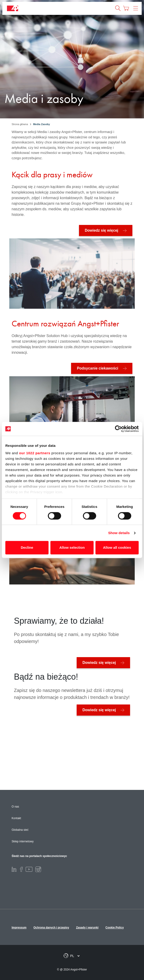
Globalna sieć (20, 830)
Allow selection (72, 548)
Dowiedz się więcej (101, 230)
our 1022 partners (35, 453)
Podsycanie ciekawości (98, 368)
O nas (15, 807)
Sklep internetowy (23, 841)
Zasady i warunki (87, 928)
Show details (119, 533)
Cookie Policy (115, 928)
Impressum (19, 928)
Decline (27, 548)
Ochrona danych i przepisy (51, 928)
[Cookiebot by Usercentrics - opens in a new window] (118, 429)
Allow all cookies (117, 548)
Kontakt (16, 818)
